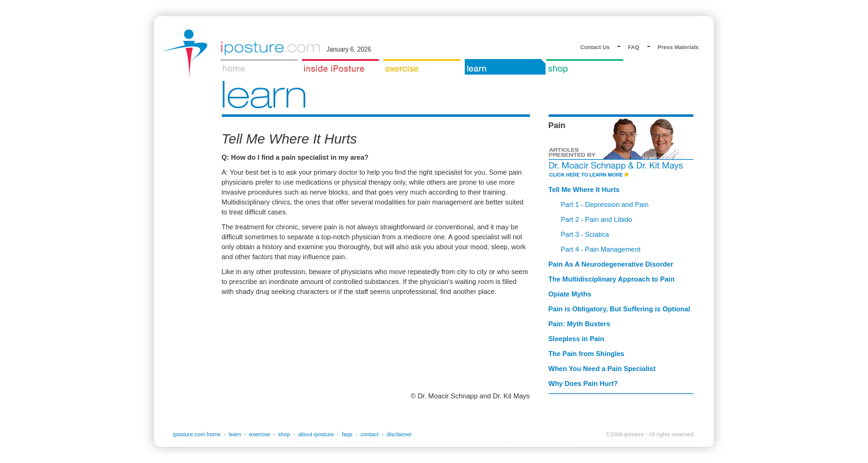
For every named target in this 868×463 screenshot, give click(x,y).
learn (235, 434)
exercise (260, 434)
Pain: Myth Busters (580, 324)
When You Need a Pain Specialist (602, 369)
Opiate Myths (570, 294)
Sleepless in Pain (577, 339)
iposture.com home (197, 434)
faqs (347, 434)
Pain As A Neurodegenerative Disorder (611, 264)
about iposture (316, 434)
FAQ (634, 47)
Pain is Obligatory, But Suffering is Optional (619, 309)
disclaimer (399, 434)
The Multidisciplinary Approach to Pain (612, 279)
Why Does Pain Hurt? (583, 383)
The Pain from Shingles (587, 354)
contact (369, 434)
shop (285, 434)
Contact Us (595, 47)
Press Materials (678, 47)
